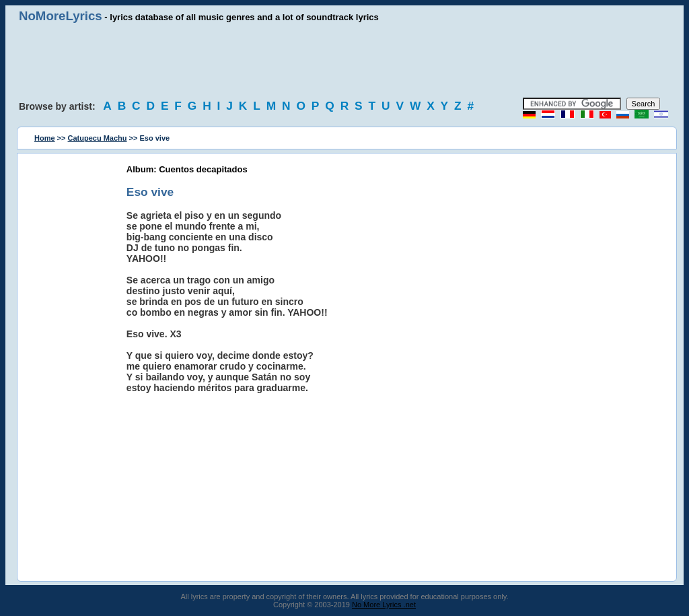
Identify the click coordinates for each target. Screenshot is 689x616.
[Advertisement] (344, 61)
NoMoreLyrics (61, 16)
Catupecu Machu (98, 138)
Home (45, 138)
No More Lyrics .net (384, 605)
